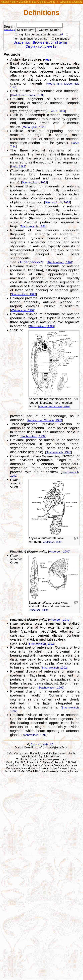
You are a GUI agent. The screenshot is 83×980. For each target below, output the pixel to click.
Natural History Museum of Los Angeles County (28, 2)
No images (60, 39)
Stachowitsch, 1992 (34, 182)
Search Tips (10, 30)
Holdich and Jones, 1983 (27, 95)
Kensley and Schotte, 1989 (54, 406)
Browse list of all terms (50, 42)
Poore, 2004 (57, 111)
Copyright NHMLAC (42, 745)
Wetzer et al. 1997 (23, 310)
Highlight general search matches (38, 34)
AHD (47, 60)
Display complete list (42, 46)
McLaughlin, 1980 (34, 127)
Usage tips (22, 42)
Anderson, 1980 (52, 542)
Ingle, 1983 (18, 166)
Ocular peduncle (31, 262)
